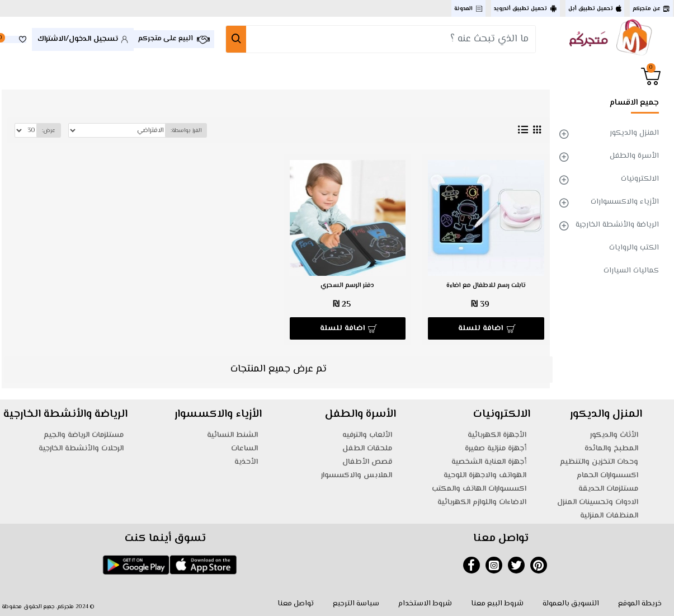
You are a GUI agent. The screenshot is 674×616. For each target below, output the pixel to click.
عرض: (49, 131)
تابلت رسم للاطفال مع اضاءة (486, 286)
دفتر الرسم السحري (347, 286)
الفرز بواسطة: (185, 131)
